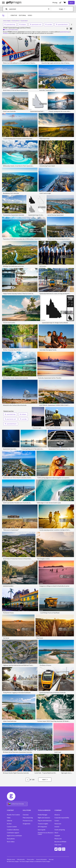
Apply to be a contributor (14, 836)
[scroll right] (72, 24)
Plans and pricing (28, 818)
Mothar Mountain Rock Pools (12, 350)
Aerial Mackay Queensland (55, 215)
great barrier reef (36, 24)
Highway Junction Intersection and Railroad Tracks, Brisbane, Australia (24, 665)
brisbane (23, 24)
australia (49, 24)
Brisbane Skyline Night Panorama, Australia (16, 773)
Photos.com (58, 839)
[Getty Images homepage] (14, 3)
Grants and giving (60, 830)
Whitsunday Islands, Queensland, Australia (15, 378)
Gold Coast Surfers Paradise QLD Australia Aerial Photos (20, 503)
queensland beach (62, 24)
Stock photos (11, 839)
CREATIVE (14, 15)
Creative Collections (13, 830)
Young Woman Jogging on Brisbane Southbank (17, 692)
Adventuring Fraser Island (47, 166)
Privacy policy (31, 859)
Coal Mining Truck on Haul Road (50, 613)
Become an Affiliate (60, 842)
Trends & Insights (43, 824)
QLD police (43, 266)
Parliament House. (8, 613)
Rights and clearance (44, 818)
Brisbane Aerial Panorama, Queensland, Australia (17, 752)
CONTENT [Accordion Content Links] (10, 810)
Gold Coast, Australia (9, 111)
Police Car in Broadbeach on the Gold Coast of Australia (19, 63)
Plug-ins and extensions (45, 821)
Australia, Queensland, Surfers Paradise (50, 378)
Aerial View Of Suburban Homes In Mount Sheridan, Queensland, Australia (25, 559)
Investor (57, 827)
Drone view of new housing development (60, 239)
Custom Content (12, 827)
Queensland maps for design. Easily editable (55, 323)
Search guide (42, 830)
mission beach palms (9, 323)
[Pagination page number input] (27, 780)
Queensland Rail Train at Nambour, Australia (52, 692)
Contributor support (13, 833)
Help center (58, 845)
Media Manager (43, 815)
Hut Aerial (6, 638)
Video (9, 818)
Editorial (9, 821)
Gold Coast (58, 752)
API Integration (42, 827)
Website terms (11, 859)
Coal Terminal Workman (53, 428)
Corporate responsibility (62, 818)
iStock (56, 833)
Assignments (27, 824)
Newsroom (58, 824)
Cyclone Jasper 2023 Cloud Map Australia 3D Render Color (55, 721)
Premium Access (28, 821)
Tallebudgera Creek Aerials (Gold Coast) (49, 503)
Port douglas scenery (43, 559)
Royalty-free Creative (13, 815)
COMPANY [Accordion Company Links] (58, 810)
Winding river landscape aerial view (13, 266)
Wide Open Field (44, 139)
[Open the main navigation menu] (3, 3)
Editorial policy (21, 859)
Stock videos (11, 842)
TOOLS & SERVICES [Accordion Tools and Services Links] (44, 810)
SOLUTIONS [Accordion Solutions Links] (27, 810)
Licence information (42, 859)
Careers (57, 821)
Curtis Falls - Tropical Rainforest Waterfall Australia (50, 773)
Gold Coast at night (45, 193)
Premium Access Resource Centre (46, 833)
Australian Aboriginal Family (48, 350)
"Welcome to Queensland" (11, 530)
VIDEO (30, 15)
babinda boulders (8, 586)
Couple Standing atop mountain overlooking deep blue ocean (21, 139)
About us (57, 815)
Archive (9, 824)
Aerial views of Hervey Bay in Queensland (15, 90)
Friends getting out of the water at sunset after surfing (37, 449)
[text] (28, 9)
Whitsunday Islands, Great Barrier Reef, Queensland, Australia (21, 166)
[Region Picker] (17, 804)
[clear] (49, 9)
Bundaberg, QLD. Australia (11, 193)
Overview (26, 815)
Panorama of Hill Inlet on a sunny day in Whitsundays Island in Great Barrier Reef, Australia (29, 239)
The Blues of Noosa (45, 665)
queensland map (10, 24)
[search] (7, 9)
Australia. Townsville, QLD (47, 90)
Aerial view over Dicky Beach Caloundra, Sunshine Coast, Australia (22, 478)
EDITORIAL (22, 15)
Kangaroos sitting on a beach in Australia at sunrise (54, 586)
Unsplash (57, 836)
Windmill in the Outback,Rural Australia (15, 405)
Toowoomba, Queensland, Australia (13, 215)
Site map (51, 859)
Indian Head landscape (10, 721)
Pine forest (40, 638)
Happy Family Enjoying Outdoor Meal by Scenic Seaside (19, 293)
